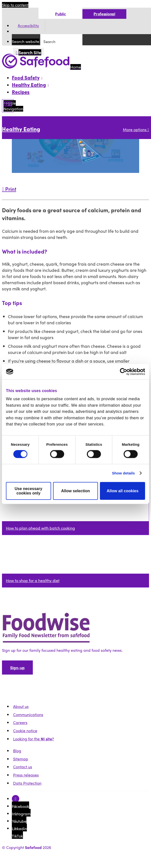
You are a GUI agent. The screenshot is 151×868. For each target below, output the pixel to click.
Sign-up (17, 668)
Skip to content (15, 5)
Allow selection (75, 491)
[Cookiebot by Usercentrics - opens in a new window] (123, 372)
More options (136, 129)
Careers (20, 722)
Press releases (26, 775)
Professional (104, 14)
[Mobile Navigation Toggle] (8, 106)
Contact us (23, 767)
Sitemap (21, 759)
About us (21, 706)
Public (60, 14)
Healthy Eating (21, 129)
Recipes (21, 92)
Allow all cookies (123, 491)
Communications (28, 715)
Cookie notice (25, 731)
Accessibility (28, 26)
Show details (123, 473)
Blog (17, 751)
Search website (26, 41)
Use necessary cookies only (28, 491)
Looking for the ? (34, 739)
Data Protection (27, 783)
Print (9, 189)
